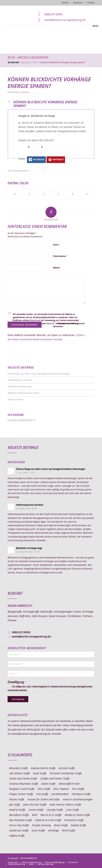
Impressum (78, 3)
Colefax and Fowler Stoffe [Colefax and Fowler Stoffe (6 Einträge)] (55, 779)
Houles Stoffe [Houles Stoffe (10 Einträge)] (17, 800)
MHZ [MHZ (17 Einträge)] (35, 815)
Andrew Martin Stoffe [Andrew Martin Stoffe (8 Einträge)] (43, 768)
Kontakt (65, 3)
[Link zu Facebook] (69, 858)
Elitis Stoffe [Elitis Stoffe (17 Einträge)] (44, 789)
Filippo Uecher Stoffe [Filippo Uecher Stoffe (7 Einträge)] (21, 794)
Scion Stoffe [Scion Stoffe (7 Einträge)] (38, 831)
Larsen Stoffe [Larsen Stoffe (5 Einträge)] (36, 810)
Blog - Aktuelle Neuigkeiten (28, 58)
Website (56, 268)
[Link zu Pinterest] (81, 858)
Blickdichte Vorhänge (18, 92)
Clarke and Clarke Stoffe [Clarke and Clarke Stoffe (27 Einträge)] (23, 779)
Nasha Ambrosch (21, 171)
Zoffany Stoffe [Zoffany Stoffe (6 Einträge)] (17, 836)
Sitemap (91, 3)
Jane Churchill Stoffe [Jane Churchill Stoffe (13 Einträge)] (35, 805)
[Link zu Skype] (86, 858)
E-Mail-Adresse (60, 256)
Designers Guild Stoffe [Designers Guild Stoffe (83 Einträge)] (22, 789)
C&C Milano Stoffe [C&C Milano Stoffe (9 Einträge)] (19, 774)
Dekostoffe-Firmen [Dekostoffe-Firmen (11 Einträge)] (69, 784)
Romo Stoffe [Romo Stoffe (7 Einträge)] (61, 825)
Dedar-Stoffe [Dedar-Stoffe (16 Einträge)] (48, 784)
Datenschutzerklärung (33, 721)
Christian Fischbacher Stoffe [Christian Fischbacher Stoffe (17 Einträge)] (66, 774)
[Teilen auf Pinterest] (58, 194)
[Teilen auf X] (29, 194)
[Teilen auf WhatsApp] (44, 194)
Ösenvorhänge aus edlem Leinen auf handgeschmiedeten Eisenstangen (39, 374)
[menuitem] (13, 862)
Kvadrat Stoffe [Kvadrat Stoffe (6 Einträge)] (17, 810)
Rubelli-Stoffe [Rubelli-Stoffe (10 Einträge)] (79, 825)
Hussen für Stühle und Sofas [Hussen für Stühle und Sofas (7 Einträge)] (44, 800)
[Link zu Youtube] (92, 858)
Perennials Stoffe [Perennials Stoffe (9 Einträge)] (74, 820)
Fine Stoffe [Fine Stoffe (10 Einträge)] (42, 794)
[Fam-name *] (51, 664)
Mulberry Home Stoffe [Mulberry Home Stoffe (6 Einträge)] (77, 815)
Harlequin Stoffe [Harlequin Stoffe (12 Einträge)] (81, 794)
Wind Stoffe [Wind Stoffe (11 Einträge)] (68, 831)
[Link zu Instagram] (75, 858)
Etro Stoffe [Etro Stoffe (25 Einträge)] (78, 789)
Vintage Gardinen (15, 399)
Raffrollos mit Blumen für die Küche (23, 393)
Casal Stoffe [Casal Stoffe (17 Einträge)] (40, 774)
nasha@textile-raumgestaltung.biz (65, 20)
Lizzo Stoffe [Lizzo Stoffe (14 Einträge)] (72, 810)
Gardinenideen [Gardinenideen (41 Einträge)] (60, 794)
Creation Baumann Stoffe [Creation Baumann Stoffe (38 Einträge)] (24, 784)
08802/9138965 (53, 15)
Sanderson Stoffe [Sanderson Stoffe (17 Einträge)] (19, 831)
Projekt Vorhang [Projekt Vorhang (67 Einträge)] (41, 825)
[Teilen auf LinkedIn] (73, 194)
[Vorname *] (51, 655)
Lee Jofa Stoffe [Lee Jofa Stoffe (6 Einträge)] (55, 810)
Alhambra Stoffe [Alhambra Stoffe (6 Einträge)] (18, 768)
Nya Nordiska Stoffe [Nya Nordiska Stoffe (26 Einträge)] (21, 820)
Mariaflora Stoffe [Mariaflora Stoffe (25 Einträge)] (19, 815)
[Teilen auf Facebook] (15, 194)
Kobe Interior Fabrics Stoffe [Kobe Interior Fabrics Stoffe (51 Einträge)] (65, 805)
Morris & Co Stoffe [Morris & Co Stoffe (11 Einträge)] (51, 815)
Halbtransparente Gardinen (20, 380)
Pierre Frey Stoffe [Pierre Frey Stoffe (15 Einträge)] (19, 825)
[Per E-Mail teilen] (87, 194)
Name (56, 245)
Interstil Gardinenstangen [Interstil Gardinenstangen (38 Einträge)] (78, 800)
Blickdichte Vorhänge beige (20, 386)
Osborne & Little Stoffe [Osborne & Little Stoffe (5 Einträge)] (48, 820)
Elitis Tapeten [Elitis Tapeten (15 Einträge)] (61, 789)
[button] (51, 104)
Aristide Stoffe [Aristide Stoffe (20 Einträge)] (67, 768)
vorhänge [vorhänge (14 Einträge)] (53, 831)
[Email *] (51, 674)
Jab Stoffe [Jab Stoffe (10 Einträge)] (15, 805)
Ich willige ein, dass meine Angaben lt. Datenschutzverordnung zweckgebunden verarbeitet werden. (50, 688)
